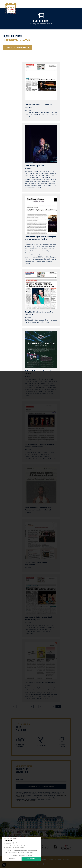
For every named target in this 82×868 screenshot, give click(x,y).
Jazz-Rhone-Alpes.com (34, 166)
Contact (58, 859)
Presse (50, 859)
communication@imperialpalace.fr (25, 800)
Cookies (66, 859)
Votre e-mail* (20, 779)
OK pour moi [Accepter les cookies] (31, 859)
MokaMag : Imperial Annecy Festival (40, 682)
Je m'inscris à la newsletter (41, 786)
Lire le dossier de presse (18, 47)
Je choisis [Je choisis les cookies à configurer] (12, 859)
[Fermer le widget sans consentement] (11, 838)
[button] (4, 865)
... (63, 706)
